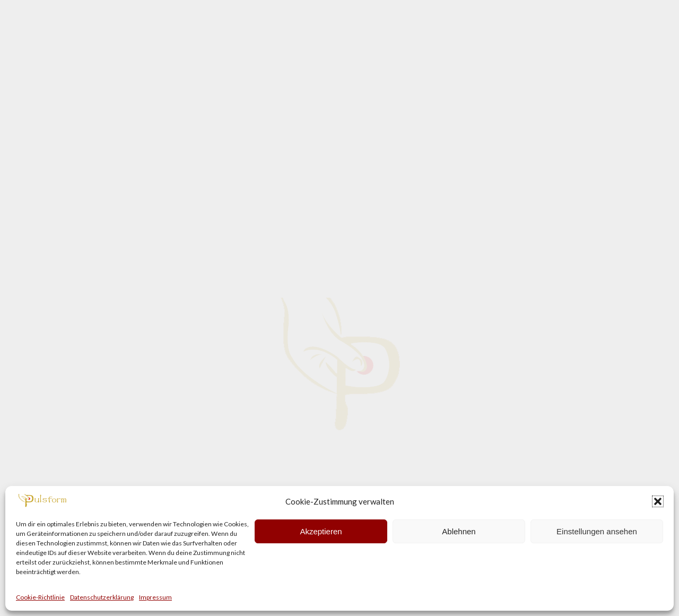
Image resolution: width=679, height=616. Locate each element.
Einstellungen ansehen (597, 531)
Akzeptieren (321, 531)
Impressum (155, 597)
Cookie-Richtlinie (40, 597)
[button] (658, 501)
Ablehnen (459, 531)
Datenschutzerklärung (102, 597)
